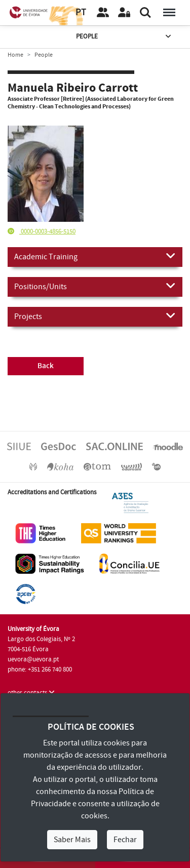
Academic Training (95, 256)
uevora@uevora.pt (33, 659)
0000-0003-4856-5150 (42, 231)
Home (15, 55)
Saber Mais (72, 840)
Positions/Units (95, 286)
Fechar (125, 840)
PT (81, 12)
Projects (95, 316)
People (125, 37)
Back (46, 366)
